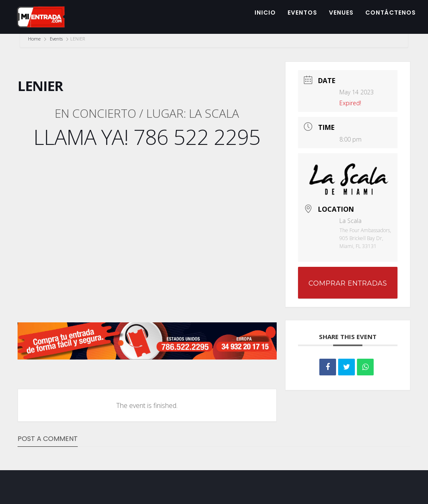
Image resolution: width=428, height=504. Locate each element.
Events (56, 39)
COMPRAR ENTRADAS (348, 283)
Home (35, 39)
